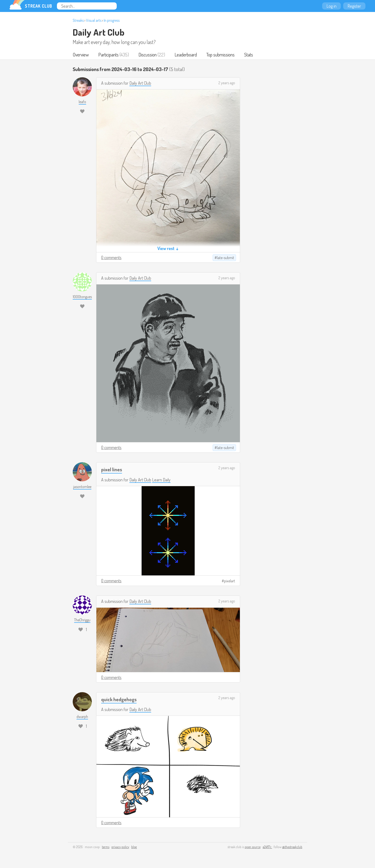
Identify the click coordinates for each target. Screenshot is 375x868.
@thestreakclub (292, 847)
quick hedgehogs (119, 699)
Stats (249, 55)
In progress (112, 20)
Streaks (78, 20)
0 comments (111, 257)
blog (134, 847)
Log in (331, 6)
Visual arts (94, 20)
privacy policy (120, 847)
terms (106, 847)
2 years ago (227, 83)
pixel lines (112, 469)
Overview (81, 55)
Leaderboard (186, 55)
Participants (108, 55)
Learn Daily (161, 480)
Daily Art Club (99, 32)
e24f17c (267, 847)
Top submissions (221, 55)
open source (253, 847)
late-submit (226, 258)
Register (354, 6)
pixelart (230, 581)
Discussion (148, 55)
